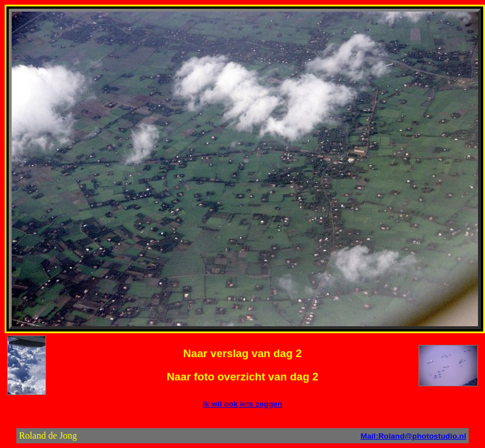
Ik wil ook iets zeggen (242, 404)
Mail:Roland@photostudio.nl (414, 436)
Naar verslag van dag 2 (242, 353)
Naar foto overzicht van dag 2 (242, 377)
